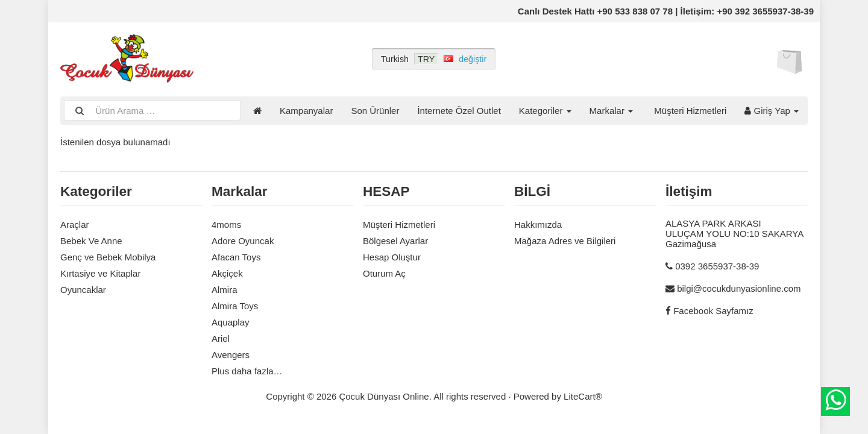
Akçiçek (227, 273)
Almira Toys (235, 306)
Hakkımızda (538, 225)
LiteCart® (583, 396)
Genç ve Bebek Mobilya (108, 257)
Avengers (231, 355)
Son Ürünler (375, 111)
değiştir (473, 59)
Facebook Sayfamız (713, 311)
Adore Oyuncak (243, 241)
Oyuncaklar (83, 290)
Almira (225, 290)
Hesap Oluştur (392, 257)
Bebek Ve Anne (91, 241)
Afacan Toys (236, 257)
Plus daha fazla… (247, 371)
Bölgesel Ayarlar (395, 241)
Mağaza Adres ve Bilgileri (565, 241)
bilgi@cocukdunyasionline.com (739, 288)
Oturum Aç (384, 273)
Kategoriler (545, 111)
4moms (226, 225)
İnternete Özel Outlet (459, 111)
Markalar (612, 111)
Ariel (221, 338)
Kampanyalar (306, 111)
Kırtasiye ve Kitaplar (100, 273)
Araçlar (75, 225)
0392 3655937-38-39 (717, 266)
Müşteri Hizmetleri (690, 111)
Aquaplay (231, 322)
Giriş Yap (772, 111)
